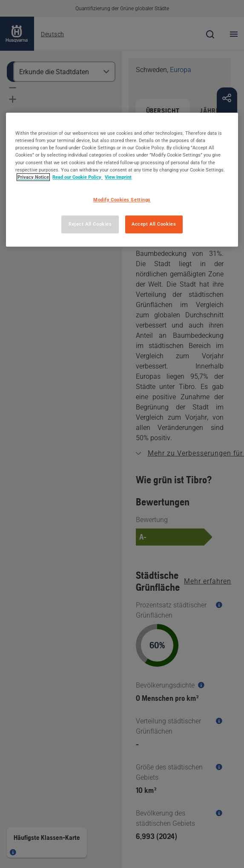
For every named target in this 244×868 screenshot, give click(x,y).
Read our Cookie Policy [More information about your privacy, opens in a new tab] (78, 177)
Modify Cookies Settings (122, 200)
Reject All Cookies (90, 224)
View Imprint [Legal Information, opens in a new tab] (118, 177)
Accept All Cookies (154, 224)
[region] (122, 180)
